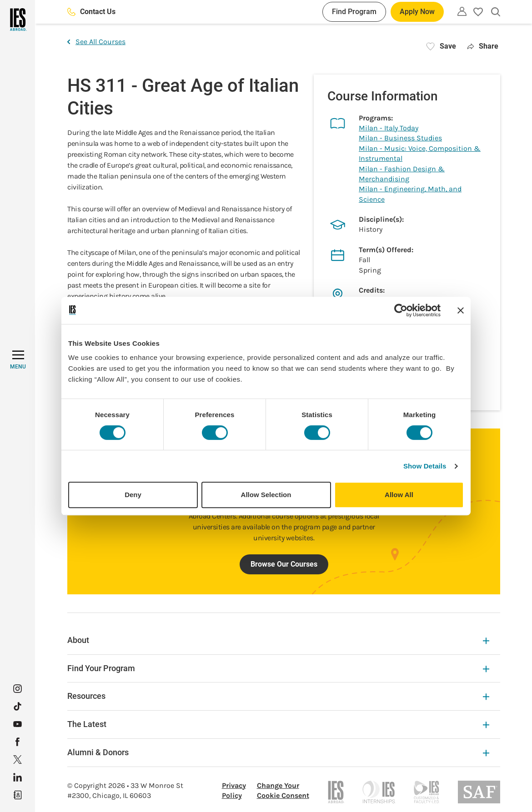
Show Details (425, 466)
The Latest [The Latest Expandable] (278, 724)
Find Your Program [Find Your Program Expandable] (278, 668)
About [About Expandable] (278, 640)
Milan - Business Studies (400, 138)
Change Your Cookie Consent (283, 790)
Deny (133, 495)
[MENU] (18, 360)
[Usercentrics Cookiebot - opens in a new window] (401, 310)
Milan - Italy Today (389, 128)
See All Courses (96, 42)
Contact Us (91, 12)
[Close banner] (461, 310)
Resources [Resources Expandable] (278, 696)
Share (483, 46)
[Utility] (462, 11)
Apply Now (417, 12)
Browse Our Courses (284, 564)
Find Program (354, 12)
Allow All (399, 495)
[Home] (18, 20)
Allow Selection (266, 495)
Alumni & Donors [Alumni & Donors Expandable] (278, 752)
